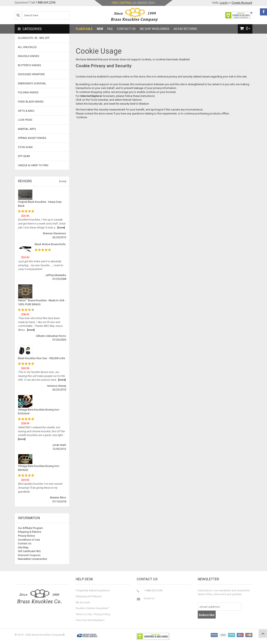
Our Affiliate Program (30, 528)
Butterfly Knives (30, 65)
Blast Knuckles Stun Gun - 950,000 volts (42, 358)
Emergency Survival (32, 83)
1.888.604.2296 (46, 3)
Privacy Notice (26, 536)
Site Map (23, 547)
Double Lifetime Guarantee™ (93, 608)
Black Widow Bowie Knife (50, 244)
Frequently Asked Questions (93, 590)
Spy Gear (24, 156)
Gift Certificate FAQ (29, 551)
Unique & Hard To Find (33, 165)
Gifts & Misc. (26, 111)
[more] (62, 181)
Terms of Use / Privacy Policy (93, 614)
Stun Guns (25, 147)
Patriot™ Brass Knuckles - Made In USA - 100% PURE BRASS (42, 302)
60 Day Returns (185, 29)
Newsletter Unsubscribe (32, 559)
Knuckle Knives (29, 56)
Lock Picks (25, 120)
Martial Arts (27, 129)
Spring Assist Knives (32, 138)
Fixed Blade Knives (31, 102)
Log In (224, 3)
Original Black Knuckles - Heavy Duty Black (40, 204)
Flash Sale (84, 29)
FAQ (110, 29)
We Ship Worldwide (155, 29)
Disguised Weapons (31, 74)
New (100, 29)
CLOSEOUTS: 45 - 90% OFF (34, 38)
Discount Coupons (29, 555)
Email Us (149, 598)
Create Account (242, 3)
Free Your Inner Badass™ (90, 620)
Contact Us (126, 29)
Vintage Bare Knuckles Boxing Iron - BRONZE (39, 468)
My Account (83, 602)
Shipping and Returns (89, 596)
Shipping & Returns (30, 532)
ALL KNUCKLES (27, 47)
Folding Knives (28, 92)
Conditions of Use (29, 540)
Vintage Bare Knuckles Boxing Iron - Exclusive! (39, 412)
